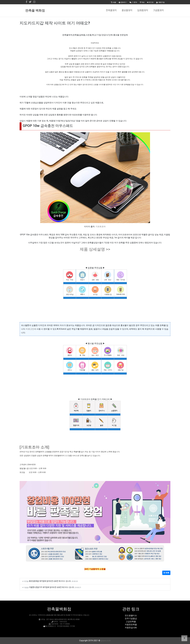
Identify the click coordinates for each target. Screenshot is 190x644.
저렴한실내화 (131, 628)
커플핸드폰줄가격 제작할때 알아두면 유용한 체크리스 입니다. (52, 587)
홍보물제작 (127, 11)
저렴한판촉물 (131, 625)
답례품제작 (143, 11)
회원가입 (160, 2)
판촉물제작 (111, 11)
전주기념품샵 (131, 619)
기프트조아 (101, 227)
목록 (166, 573)
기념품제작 (158, 11)
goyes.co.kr (106, 641)
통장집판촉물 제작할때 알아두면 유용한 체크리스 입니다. (50, 581)
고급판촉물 (131, 622)
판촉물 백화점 (35, 11)
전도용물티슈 (131, 615)
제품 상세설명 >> (95, 249)
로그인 (150, 2)
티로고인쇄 (31, 329)
